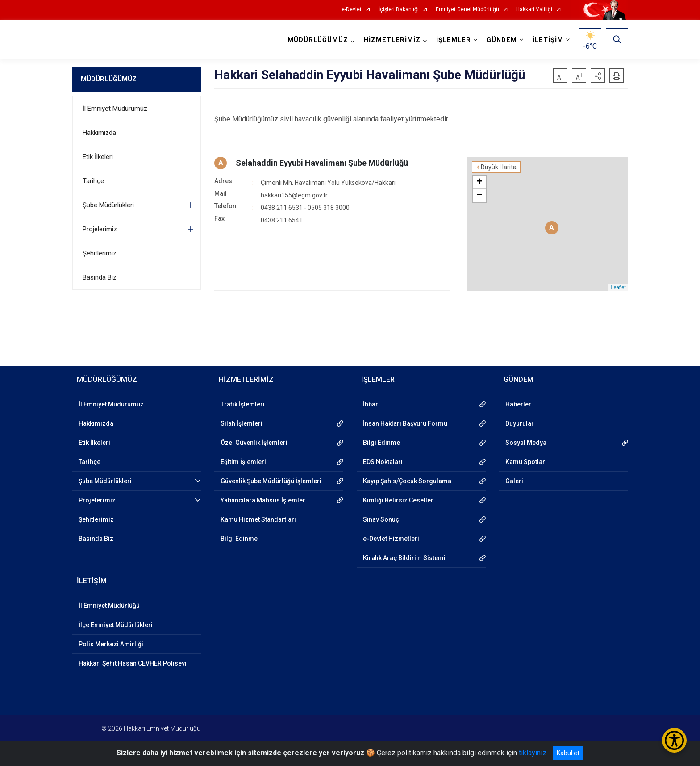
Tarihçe (93, 181)
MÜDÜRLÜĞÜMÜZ (109, 79)
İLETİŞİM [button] (548, 40)
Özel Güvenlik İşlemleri (254, 443)
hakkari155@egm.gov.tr (294, 195)
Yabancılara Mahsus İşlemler (263, 500)
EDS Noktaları (383, 462)
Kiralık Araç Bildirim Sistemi (404, 558)
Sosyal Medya (526, 443)
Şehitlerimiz (100, 253)
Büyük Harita (499, 167)
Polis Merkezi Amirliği (111, 644)
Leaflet (618, 287)
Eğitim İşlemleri (243, 462)
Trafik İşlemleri (243, 404)
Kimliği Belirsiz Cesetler (398, 500)
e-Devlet (352, 10)
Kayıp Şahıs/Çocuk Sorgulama (407, 481)
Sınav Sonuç (381, 519)
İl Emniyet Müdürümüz (115, 109)
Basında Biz (100, 277)
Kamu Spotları (526, 462)
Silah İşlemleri (242, 423)
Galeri (514, 481)
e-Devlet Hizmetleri (391, 539)
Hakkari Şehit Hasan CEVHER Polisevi (133, 663)
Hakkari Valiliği (534, 10)
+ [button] (479, 182)
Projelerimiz (100, 229)
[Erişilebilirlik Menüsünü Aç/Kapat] (674, 740)
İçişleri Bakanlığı (399, 10)
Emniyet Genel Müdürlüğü (467, 10)
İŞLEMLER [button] (454, 40)
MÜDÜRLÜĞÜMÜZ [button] (318, 40)
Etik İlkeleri (98, 157)
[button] (598, 75)
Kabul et (568, 753)
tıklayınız (533, 753)
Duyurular (520, 423)
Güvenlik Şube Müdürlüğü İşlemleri (271, 481)
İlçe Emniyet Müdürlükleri (116, 625)
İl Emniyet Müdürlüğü (109, 606)
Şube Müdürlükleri (108, 205)
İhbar (371, 404)
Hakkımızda (99, 133)
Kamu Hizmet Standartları (258, 519)
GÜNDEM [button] (502, 40)
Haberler (518, 404)
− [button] (479, 196)
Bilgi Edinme (239, 539)
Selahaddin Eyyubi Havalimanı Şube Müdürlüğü (322, 163)
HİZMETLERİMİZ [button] (392, 40)
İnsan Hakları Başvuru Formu (405, 423)
